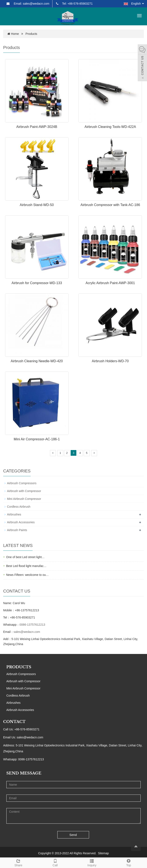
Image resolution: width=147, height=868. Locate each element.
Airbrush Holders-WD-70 (110, 361)
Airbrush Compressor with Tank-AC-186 (110, 205)
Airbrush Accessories (21, 522)
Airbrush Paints (17, 530)
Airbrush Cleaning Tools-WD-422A (110, 127)
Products (31, 34)
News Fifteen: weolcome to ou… (27, 575)
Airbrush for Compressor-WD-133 (37, 283)
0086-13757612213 (32, 625)
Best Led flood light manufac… (26, 566)
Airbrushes (14, 514)
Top (129, 862)
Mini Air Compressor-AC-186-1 (37, 439)
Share (18, 862)
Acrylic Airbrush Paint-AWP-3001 (110, 283)
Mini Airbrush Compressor (24, 499)
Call (55, 862)
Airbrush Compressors (22, 483)
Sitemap (103, 853)
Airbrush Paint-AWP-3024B (37, 127)
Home (15, 34)
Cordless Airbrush (19, 507)
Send (73, 835)
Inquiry (92, 862)
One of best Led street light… (25, 557)
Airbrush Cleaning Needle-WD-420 (37, 361)
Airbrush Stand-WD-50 (37, 205)
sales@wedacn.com (27, 632)
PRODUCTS (19, 667)
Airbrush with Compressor (24, 491)
